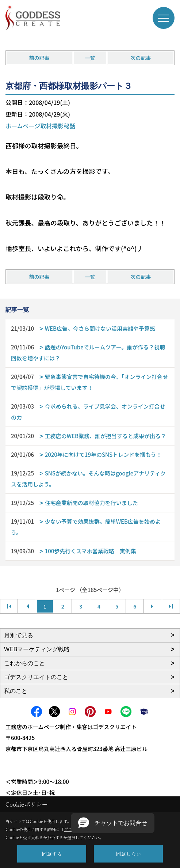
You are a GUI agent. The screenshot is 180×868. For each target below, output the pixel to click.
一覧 (90, 58)
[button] (113, 823)
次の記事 (141, 58)
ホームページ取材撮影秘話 (40, 126)
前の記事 (39, 58)
